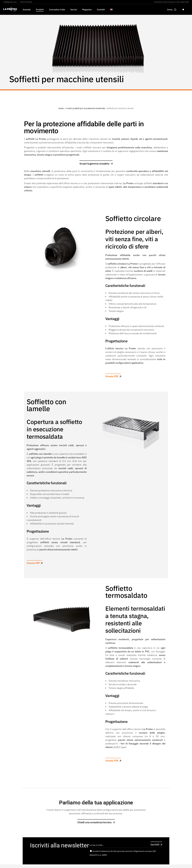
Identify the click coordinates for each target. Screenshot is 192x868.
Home (61, 108)
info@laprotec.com (10, 2)
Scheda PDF (112, 376)
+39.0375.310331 (26, 2)
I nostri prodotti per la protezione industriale (85, 108)
